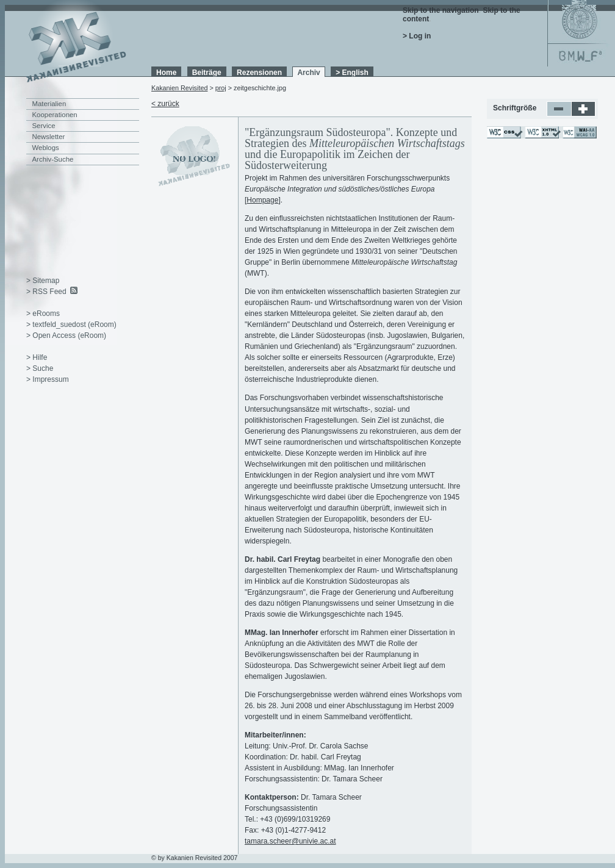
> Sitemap (43, 281)
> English (352, 73)
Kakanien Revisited (179, 88)
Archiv (308, 73)
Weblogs (46, 148)
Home (166, 73)
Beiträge (207, 73)
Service (44, 126)
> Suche (40, 368)
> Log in (417, 36)
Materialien (49, 104)
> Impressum (48, 379)
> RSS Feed (46, 292)
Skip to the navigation (441, 10)
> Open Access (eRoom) (66, 335)
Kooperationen (55, 115)
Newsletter (49, 137)
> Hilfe (37, 357)
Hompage (262, 200)
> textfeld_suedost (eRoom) (71, 325)
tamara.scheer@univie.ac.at (290, 841)
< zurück (165, 104)
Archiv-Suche (53, 159)
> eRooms (43, 314)
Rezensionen (259, 73)
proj (221, 88)
